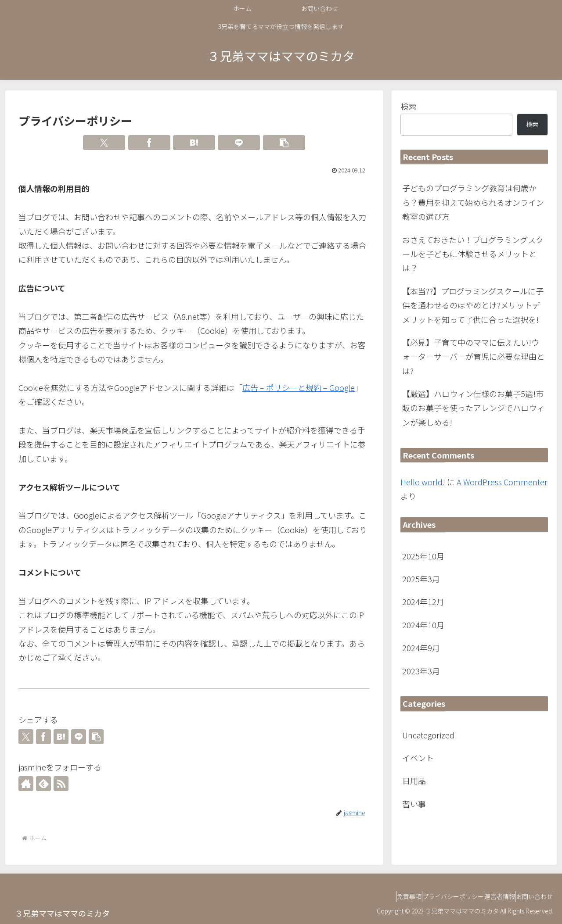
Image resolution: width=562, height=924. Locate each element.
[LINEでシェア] (239, 143)
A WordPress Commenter (502, 482)
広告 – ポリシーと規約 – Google (299, 387)
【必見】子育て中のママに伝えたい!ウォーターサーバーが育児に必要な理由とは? (473, 356)
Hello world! (423, 482)
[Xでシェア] (104, 143)
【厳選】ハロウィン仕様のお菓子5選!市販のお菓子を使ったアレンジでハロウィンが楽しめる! (473, 408)
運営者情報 (487, 896)
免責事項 (379, 896)
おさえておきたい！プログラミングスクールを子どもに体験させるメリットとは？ (473, 254)
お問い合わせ (530, 896)
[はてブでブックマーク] (194, 143)
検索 (408, 106)
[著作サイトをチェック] (26, 784)
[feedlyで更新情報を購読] (43, 784)
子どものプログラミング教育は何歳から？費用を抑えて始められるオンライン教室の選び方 (473, 202)
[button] (284, 143)
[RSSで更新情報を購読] (61, 784)
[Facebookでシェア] (149, 143)
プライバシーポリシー (432, 896)
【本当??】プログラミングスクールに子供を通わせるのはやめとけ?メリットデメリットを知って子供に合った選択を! (473, 305)
